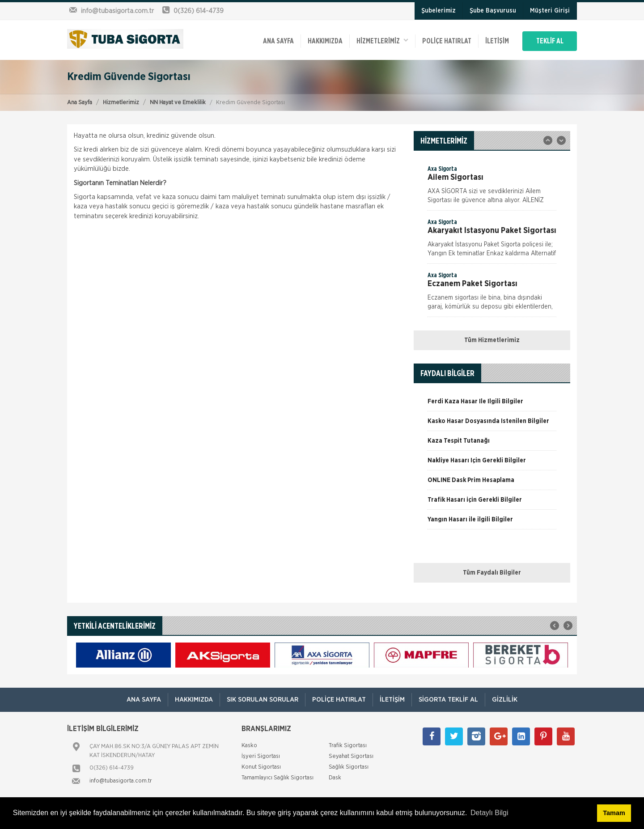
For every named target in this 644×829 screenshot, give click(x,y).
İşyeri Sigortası (261, 756)
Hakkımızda (325, 41)
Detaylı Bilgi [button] (489, 813)
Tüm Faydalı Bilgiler (492, 573)
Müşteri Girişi (550, 11)
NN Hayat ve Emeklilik (178, 103)
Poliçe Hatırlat (447, 41)
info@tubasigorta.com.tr (121, 781)
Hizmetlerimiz (121, 103)
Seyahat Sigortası (351, 756)
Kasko (249, 746)
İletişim (497, 41)
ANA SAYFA (278, 41)
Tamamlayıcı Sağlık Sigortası (278, 778)
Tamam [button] (614, 813)
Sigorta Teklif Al (448, 700)
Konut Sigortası (261, 767)
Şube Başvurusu (493, 11)
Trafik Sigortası (348, 746)
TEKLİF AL (550, 41)
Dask (335, 778)
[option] (492, 187)
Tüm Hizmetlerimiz (492, 340)
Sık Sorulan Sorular (263, 700)
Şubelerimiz (439, 11)
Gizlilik (505, 700)
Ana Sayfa (80, 103)
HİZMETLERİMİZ (382, 40)
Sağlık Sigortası (349, 767)
